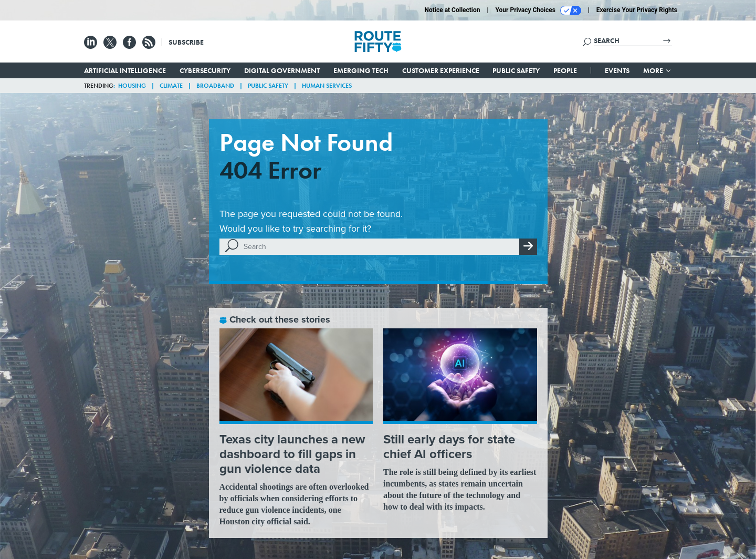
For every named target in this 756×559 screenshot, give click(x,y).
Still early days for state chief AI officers (449, 447)
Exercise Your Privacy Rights (637, 10)
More (658, 70)
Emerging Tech (361, 70)
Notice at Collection (452, 10)
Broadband (215, 86)
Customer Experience (441, 70)
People (565, 70)
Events (617, 70)
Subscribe (186, 42)
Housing (132, 86)
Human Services (327, 86)
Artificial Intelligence (125, 70)
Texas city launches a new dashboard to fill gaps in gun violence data (292, 454)
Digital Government (282, 70)
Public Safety (516, 70)
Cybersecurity (205, 70)
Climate (171, 86)
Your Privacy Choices (538, 11)
